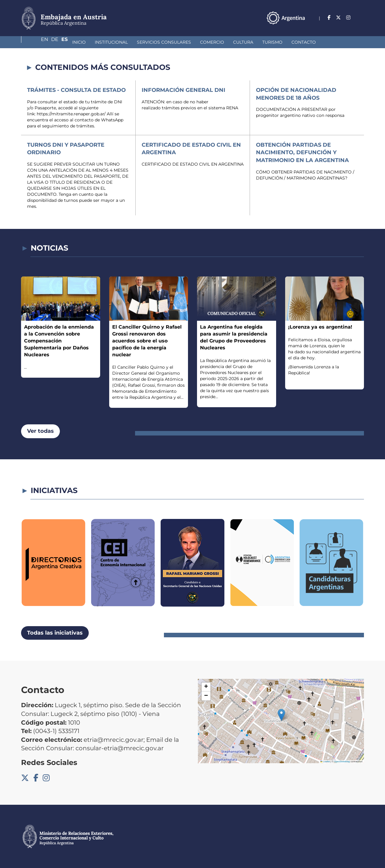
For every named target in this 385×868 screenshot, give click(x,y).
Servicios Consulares (122, 42)
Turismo (230, 42)
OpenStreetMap (342, 762)
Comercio (170, 42)
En (336, 18)
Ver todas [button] (40, 431)
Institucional (69, 42)
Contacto (262, 42)
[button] (281, 715)
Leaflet (325, 762)
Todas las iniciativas (55, 633)
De (349, 18)
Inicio (37, 42)
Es (361, 18)
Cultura (201, 42)
